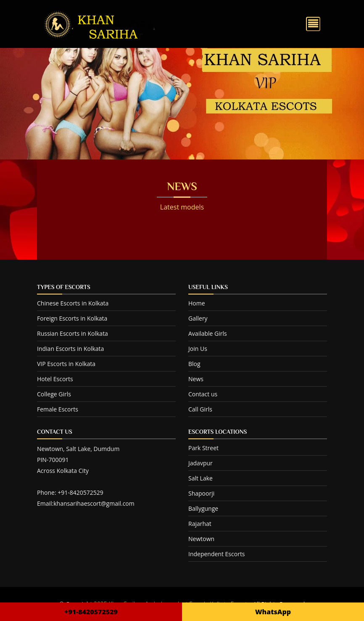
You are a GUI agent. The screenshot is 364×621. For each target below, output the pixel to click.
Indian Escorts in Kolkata (70, 349)
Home (197, 303)
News (196, 379)
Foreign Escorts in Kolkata (72, 318)
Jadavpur (200, 463)
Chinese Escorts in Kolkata (73, 303)
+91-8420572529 (91, 612)
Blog (194, 364)
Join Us (198, 349)
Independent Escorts (217, 554)
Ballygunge (203, 508)
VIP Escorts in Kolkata (66, 364)
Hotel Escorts (55, 379)
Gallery (198, 318)
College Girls (54, 394)
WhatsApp (273, 612)
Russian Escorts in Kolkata (73, 333)
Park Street (203, 448)
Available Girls (208, 333)
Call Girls (200, 409)
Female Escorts (58, 409)
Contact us (203, 394)
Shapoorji (201, 493)
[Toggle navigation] (313, 24)
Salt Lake (200, 478)
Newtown (201, 539)
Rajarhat (200, 524)
